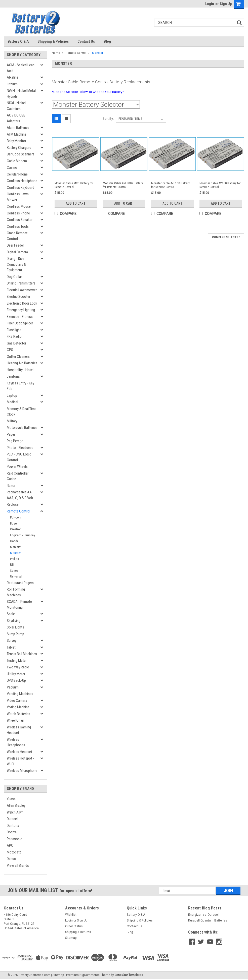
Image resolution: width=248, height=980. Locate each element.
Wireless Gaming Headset (19, 730)
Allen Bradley (16, 805)
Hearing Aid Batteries (22, 363)
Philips (14, 559)
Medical (12, 402)
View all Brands (18, 866)
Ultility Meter (16, 674)
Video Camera (17, 701)
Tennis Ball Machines (22, 654)
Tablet (11, 647)
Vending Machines (20, 694)
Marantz (15, 547)
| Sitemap (57, 975)
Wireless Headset (19, 752)
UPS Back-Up (16, 680)
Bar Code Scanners (21, 154)
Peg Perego (15, 441)
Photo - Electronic (20, 448)
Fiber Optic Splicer (20, 323)
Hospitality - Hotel (20, 370)
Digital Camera (17, 252)
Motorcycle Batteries (22, 428)
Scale (11, 614)
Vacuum (13, 687)
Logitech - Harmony (23, 535)
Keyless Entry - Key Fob (20, 386)
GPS (10, 350)
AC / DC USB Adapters (16, 118)
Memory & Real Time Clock (22, 412)
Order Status (74, 926)
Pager (11, 434)
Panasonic (14, 839)
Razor (11, 486)
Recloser (13, 504)
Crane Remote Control (17, 236)
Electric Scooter (18, 297)
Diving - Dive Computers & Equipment (16, 264)
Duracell (13, 819)
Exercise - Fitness (20, 317)
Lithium (12, 84)
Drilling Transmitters (21, 283)
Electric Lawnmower (22, 290)
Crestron (16, 529)
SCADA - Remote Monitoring (19, 604)
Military (12, 421)
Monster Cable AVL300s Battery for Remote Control (123, 185)
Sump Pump (15, 634)
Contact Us (86, 41)
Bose (13, 523)
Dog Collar (14, 277)
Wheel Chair (15, 720)
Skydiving (14, 621)
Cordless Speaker (20, 220)
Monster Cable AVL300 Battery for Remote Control (170, 185)
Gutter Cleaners (18, 357)
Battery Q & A (18, 41)
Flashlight (14, 330)
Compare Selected (226, 237)
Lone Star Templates (129, 975)
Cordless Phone (18, 213)
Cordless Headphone (22, 181)
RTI (12, 565)
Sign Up (226, 4)
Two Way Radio (18, 667)
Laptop (12, 395)
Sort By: (108, 119)
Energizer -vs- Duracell (204, 915)
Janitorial (14, 376)
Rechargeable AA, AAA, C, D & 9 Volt (20, 495)
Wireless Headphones (16, 742)
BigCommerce (90, 975)
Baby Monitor (16, 141)
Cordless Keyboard (20, 188)
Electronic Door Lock (22, 303)
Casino (12, 167)
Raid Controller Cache (18, 476)
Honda (14, 541)
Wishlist (71, 915)
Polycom (16, 517)
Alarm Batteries (18, 128)
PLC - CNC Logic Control (19, 457)
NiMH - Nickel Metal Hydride (21, 94)
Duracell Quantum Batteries (208, 920)
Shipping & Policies (53, 41)
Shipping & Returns (78, 932)
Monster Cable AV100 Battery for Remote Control (220, 185)
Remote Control (18, 511)
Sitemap (71, 938)
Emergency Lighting (21, 310)
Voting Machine (18, 707)
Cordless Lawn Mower (18, 197)
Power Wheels (17, 467)
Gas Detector (16, 343)
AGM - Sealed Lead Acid (21, 68)
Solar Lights (15, 627)
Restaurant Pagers (20, 583)
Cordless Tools (18, 226)
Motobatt (14, 852)
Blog (107, 41)
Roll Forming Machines (16, 592)
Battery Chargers (19, 148)
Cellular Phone (17, 174)
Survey (12, 641)
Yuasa (11, 799)
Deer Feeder (15, 245)
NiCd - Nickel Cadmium (16, 106)
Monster (15, 553)
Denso (11, 859)
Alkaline (13, 77)
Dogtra (12, 832)
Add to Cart (76, 203)
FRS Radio (14, 336)
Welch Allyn (15, 812)
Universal (16, 576)
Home (56, 53)
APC (10, 845)
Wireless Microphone (22, 771)
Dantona (13, 826)
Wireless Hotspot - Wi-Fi (20, 761)
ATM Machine (17, 134)
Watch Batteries (18, 714)
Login (210, 4)
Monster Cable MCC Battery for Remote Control (74, 185)
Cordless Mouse (19, 206)
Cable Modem (17, 161)
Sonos (14, 571)
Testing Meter (17, 661)
